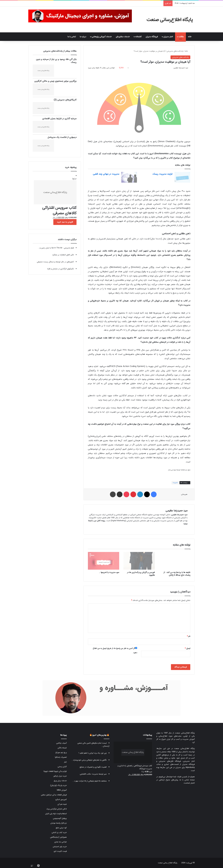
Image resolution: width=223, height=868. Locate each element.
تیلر (65, 762)
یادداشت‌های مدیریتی (175, 51)
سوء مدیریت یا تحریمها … (109, 572)
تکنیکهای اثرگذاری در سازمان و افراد (60, 269)
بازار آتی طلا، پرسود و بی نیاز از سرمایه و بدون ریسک (56, 61)
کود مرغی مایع (61, 828)
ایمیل (188, 648)
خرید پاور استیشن (60, 847)
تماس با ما (72, 37)
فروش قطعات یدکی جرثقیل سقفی (54, 795)
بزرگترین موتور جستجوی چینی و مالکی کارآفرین (55, 81)
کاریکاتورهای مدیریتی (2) (65, 100)
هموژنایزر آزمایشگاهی (58, 837)
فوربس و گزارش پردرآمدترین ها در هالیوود (141, 574)
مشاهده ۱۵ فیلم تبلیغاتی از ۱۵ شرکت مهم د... (90, 781)
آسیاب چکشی (61, 743)
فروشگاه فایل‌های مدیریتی (170, 761)
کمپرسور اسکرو (61, 800)
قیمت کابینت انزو (60, 851)
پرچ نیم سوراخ (61, 752)
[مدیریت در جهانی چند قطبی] (129, 177)
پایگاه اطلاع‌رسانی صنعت (185, 733)
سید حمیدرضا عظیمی (181, 68)
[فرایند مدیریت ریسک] (182, 177)
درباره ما (83, 37)
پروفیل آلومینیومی (60, 818)
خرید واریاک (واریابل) (58, 785)
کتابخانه (138, 37)
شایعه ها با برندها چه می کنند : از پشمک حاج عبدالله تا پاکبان (177, 574)
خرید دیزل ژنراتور (60, 776)
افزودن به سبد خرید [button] (65, 222)
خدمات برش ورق (60, 781)
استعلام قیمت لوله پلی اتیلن (56, 814)
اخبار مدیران (168, 37)
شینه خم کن (62, 804)
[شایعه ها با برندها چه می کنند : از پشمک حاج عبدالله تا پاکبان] (175, 561)
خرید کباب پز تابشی (59, 832)
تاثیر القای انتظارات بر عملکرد (63, 255)
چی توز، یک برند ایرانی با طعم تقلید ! (93, 753)
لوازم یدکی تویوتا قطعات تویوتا (55, 771)
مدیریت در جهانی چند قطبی (106, 174)
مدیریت (175, 483)
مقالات (181, 37)
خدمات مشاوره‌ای (123, 37)
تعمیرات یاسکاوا (61, 757)
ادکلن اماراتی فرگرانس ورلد (57, 809)
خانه (190, 37)
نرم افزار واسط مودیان (59, 823)
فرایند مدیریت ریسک (162, 174)
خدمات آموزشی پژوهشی (102, 37)
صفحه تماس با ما (187, 780)
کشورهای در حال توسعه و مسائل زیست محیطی (55, 262)
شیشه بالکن (62, 748)
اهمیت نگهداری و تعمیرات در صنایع (93, 767)
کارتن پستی (62, 767)
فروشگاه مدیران (152, 37)
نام (189, 636)
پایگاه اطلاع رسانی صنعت (168, 863)
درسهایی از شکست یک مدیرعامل (62, 137)
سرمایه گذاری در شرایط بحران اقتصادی (59, 119)
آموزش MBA (62, 790)
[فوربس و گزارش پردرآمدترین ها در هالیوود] (139, 561)
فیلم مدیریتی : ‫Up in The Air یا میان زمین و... (56, 248)
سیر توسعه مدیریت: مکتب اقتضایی (93, 774)
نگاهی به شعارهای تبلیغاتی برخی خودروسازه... (89, 760)
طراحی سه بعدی (61, 842)
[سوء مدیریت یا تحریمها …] (104, 561)
